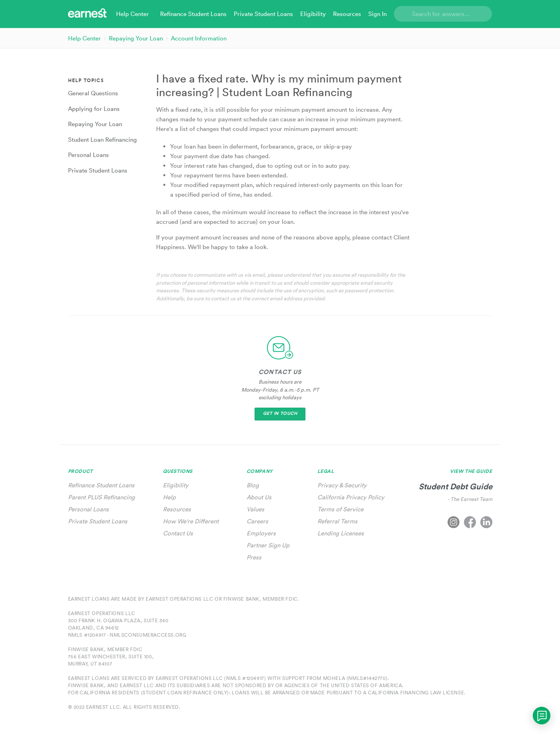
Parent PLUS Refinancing (101, 497)
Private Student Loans (98, 521)
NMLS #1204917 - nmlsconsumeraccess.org (127, 635)
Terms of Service (340, 509)
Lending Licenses (341, 533)
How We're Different (191, 521)
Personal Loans (88, 509)
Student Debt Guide (456, 486)
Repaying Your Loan (136, 38)
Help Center (84, 38)
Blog (253, 485)
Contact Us (178, 533)
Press (254, 557)
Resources (177, 509)
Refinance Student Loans (101, 485)
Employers (261, 533)
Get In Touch (280, 413)
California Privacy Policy (351, 497)
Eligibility (176, 485)
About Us (259, 497)
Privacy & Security (342, 485)
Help (169, 497)
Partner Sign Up (268, 545)
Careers (257, 521)
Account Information (199, 38)
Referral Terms (337, 521)
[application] (542, 716)
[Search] (443, 14)
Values (255, 509)
